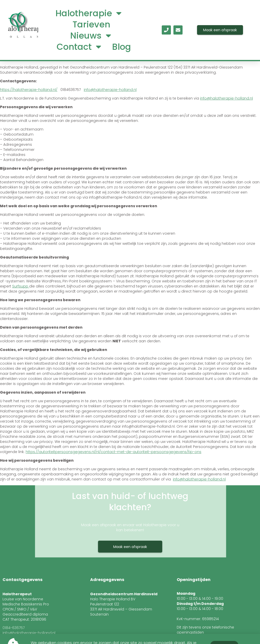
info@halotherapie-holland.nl (110, 90)
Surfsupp (21, 286)
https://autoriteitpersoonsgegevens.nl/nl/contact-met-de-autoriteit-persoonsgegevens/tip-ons (113, 452)
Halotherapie (89, 13)
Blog (121, 47)
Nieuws (91, 36)
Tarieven (91, 24)
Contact (80, 47)
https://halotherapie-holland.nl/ (29, 90)
